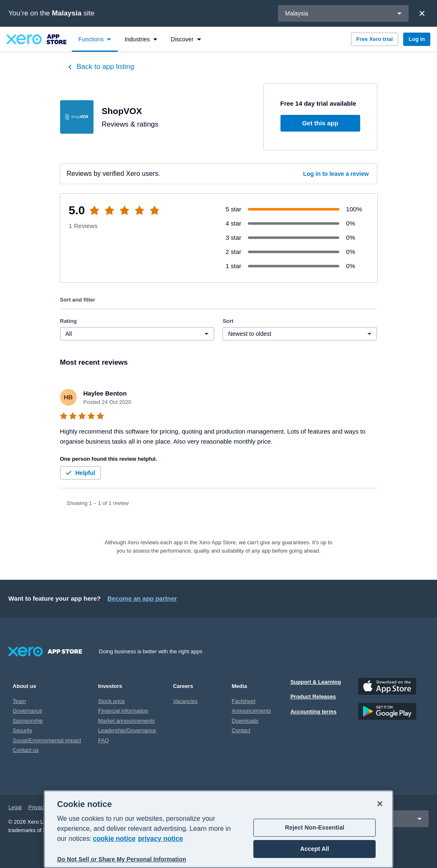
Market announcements (126, 721)
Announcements (251, 711)
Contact (241, 730)
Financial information (123, 711)
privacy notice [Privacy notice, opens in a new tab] (161, 839)
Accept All (314, 849)
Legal (15, 807)
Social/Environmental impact (47, 740)
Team (19, 701)
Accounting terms (314, 712)
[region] (219, 829)
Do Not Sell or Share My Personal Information (122, 859)
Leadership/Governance (127, 730)
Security (22, 730)
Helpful (80, 473)
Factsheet (244, 701)
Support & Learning (316, 682)
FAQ (104, 740)
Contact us (25, 750)
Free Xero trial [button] (375, 39)
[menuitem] (95, 39)
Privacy (37, 807)
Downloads (245, 721)
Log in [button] (417, 39)
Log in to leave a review (336, 174)
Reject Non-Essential (315, 827)
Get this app (320, 123)
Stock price (111, 701)
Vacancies (185, 701)
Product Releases (313, 697)
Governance (27, 711)
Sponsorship (28, 721)
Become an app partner (142, 598)
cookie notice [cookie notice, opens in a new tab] (114, 839)
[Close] (422, 13)
